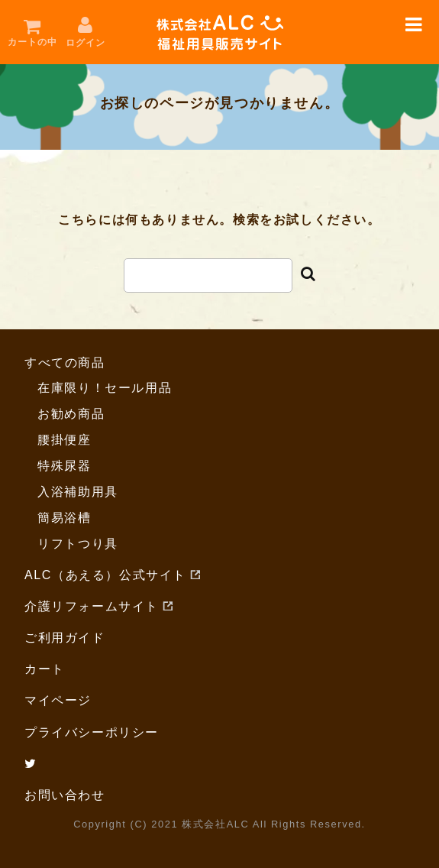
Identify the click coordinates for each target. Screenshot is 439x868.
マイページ (58, 700)
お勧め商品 (71, 414)
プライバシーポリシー (92, 732)
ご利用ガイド (65, 638)
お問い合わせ (65, 795)
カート (45, 669)
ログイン (86, 43)
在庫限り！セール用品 (105, 388)
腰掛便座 (64, 440)
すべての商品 (65, 363)
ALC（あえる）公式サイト (105, 575)
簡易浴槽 (64, 518)
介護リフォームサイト (92, 606)
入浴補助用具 (78, 492)
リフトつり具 (78, 544)
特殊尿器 (64, 466)
